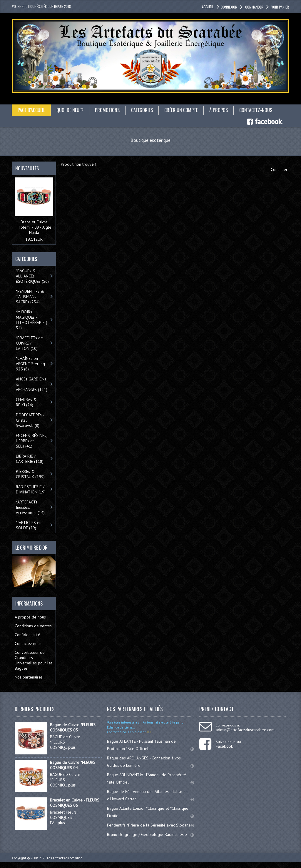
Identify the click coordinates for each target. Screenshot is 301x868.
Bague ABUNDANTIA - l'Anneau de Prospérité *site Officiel (150, 778)
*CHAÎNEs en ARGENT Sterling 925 (30, 364)
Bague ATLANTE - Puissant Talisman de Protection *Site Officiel (150, 745)
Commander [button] (254, 7)
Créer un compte (181, 110)
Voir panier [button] (280, 7)
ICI (148, 732)
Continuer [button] (279, 169)
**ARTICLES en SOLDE (29, 525)
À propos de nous (30, 617)
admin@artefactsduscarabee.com (245, 730)
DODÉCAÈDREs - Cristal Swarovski (30, 420)
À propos (219, 110)
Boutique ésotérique (150, 140)
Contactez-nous (256, 110)
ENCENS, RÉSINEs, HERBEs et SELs (31, 441)
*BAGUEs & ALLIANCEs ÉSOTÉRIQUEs (32, 276)
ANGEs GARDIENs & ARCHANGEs (32, 384)
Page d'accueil (31, 110)
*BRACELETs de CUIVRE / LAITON (29, 343)
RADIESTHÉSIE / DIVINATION (31, 489)
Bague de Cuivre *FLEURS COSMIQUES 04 (73, 765)
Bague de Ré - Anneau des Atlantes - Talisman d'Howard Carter (150, 795)
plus (72, 747)
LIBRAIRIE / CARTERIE (30, 459)
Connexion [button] (229, 7)
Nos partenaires (29, 677)
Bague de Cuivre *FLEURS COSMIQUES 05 (73, 727)
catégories (142, 110)
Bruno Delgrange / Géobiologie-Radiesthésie (150, 834)
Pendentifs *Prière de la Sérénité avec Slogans (150, 825)
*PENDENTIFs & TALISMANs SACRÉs (30, 297)
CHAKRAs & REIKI (26, 402)
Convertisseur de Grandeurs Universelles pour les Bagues (34, 660)
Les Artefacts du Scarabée (65, 858)
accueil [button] (208, 7)
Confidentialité (27, 635)
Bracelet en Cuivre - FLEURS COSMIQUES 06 (75, 803)
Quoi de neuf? (70, 110)
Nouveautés (27, 168)
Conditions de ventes (33, 626)
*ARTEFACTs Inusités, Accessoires (30, 507)
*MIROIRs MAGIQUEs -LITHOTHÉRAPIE (31, 320)
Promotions (107, 110)
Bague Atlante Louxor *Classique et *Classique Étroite (150, 812)
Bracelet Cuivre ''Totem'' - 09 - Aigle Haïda (34, 227)
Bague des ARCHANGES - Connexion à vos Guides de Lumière (150, 762)
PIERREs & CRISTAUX (30, 474)
